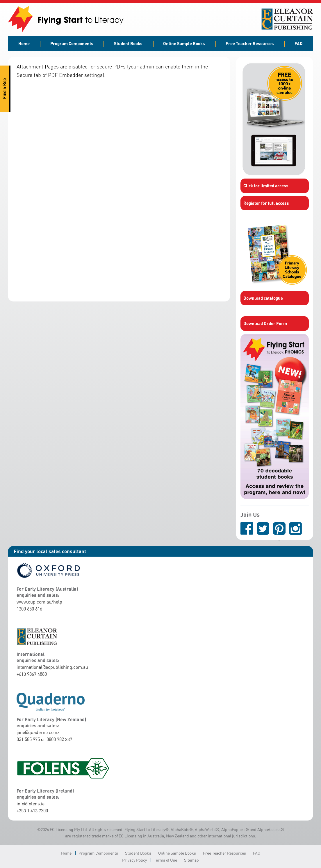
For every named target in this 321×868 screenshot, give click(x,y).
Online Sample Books (184, 43)
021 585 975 (28, 739)
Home (24, 43)
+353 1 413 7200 (32, 811)
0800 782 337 (59, 739)
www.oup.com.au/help (39, 602)
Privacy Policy (134, 860)
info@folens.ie (31, 804)
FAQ (299, 43)
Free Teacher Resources (250, 43)
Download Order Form (265, 323)
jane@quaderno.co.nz (38, 732)
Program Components (72, 43)
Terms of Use (165, 860)
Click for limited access (266, 186)
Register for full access (266, 203)
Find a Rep (5, 89)
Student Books (128, 43)
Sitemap (191, 860)
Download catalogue (263, 298)
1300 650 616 (29, 609)
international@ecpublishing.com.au (52, 667)
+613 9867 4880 (32, 674)
